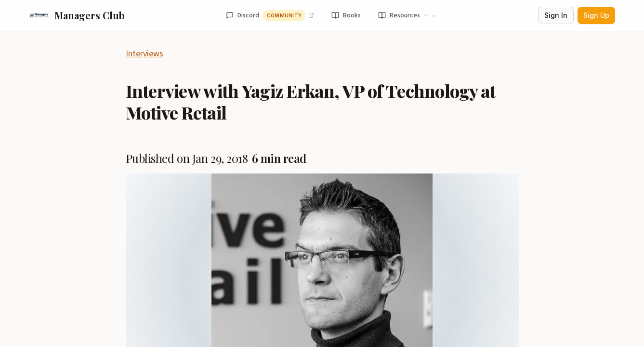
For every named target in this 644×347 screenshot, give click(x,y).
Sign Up (596, 15)
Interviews (145, 54)
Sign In (556, 15)
